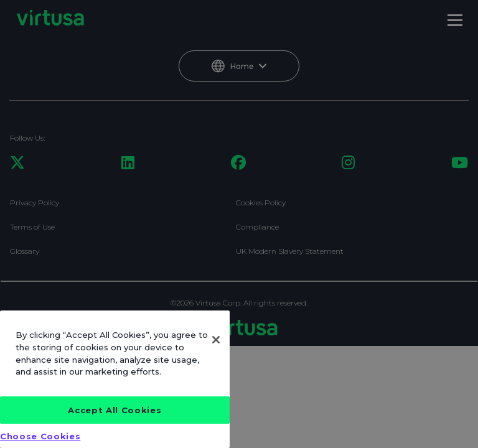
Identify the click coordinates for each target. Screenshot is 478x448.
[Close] (216, 340)
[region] (115, 379)
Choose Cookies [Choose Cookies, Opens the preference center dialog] (40, 436)
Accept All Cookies (115, 410)
